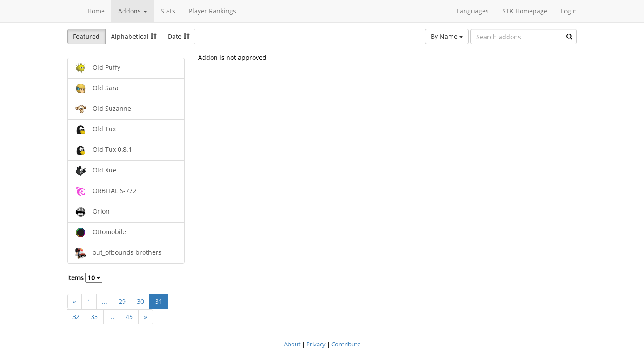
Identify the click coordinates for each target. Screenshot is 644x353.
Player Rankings (212, 11)
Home (96, 11)
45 (129, 317)
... (105, 301)
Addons (133, 11)
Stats (168, 11)
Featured (86, 36)
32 (76, 317)
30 (140, 301)
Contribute (346, 344)
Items (85, 278)
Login (569, 11)
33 (94, 317)
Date (179, 36)
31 (159, 301)
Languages (473, 11)
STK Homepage (525, 11)
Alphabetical (134, 36)
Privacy (316, 344)
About (292, 344)
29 (122, 301)
